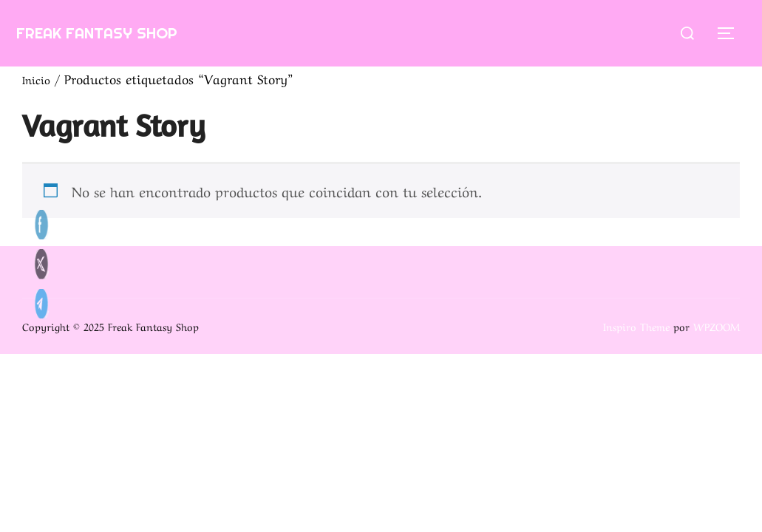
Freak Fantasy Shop (123, 32)
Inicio (39, 78)
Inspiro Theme (636, 326)
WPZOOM (717, 326)
